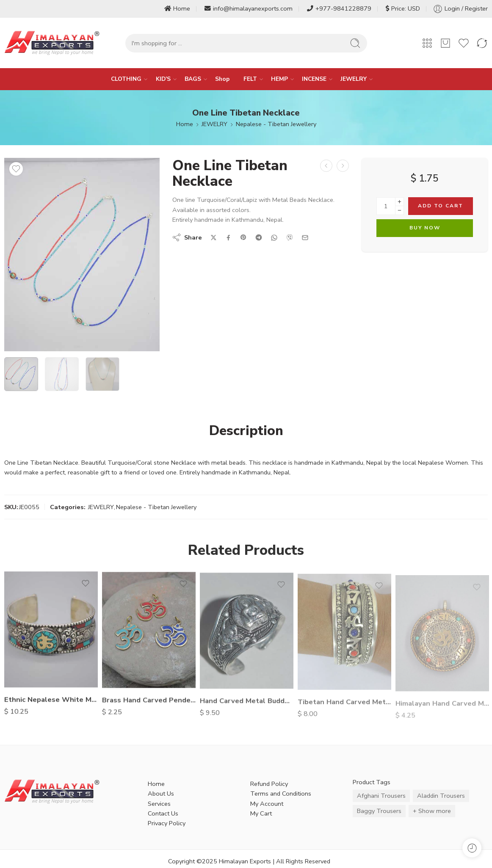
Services (159, 804)
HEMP (279, 79)
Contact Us (163, 813)
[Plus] (399, 202)
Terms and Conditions (281, 794)
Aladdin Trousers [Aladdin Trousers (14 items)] (441, 796)
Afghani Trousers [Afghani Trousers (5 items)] (381, 796)
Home (177, 8)
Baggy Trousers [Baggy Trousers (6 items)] (379, 811)
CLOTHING (126, 79)
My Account (267, 804)
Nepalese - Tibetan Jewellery (276, 124)
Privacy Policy (167, 823)
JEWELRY (354, 79)
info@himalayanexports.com (249, 8)
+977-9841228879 (339, 8)
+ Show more (432, 811)
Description (246, 431)
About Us (161, 794)
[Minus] (399, 211)
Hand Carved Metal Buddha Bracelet (247, 707)
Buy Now (425, 228)
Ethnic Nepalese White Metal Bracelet (51, 704)
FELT (250, 79)
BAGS (193, 79)
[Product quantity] (386, 206)
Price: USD (403, 8)
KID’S (163, 79)
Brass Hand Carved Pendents (149, 705)
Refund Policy (269, 784)
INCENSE (314, 79)
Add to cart (441, 206)
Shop (222, 79)
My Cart (261, 813)
